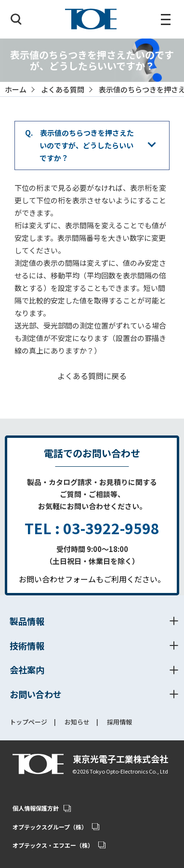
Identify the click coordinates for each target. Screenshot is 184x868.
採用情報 (119, 723)
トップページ (28, 723)
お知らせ (77, 723)
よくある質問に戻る (92, 376)
